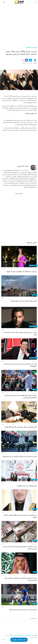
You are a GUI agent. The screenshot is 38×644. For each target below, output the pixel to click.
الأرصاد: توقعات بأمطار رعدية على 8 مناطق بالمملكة (24, 301)
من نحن (7, 635)
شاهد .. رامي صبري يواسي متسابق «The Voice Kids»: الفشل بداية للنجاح (20, 334)
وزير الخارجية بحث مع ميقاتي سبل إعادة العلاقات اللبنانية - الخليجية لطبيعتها (20, 516)
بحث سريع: (34, 618)
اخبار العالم (29, 47)
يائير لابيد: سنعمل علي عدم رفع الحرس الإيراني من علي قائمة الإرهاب (19, 456)
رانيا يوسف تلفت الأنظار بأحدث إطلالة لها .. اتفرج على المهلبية (22, 272)
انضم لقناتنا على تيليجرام (19, 639)
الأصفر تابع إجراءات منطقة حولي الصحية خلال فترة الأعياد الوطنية (21, 427)
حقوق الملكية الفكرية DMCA (17, 635)
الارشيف (35, 47)
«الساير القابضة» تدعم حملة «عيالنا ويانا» (27, 486)
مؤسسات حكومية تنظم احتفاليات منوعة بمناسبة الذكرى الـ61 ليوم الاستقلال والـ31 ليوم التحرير (21, 397)
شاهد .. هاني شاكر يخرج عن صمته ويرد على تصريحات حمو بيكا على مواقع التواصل (20, 365)
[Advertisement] (19, 24)
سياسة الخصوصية (30, 635)
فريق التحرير (34, 637)
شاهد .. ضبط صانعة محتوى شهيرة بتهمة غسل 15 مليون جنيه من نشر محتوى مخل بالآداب (20, 548)
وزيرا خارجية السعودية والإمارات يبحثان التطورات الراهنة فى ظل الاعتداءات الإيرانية (21, 579)
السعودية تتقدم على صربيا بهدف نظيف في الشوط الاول (23, 610)
